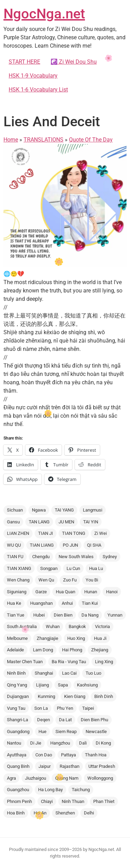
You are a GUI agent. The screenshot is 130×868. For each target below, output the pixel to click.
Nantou (14, 743)
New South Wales (76, 557)
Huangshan (41, 603)
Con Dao (44, 755)
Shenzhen (65, 813)
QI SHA (94, 545)
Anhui (67, 603)
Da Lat (65, 720)
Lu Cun (73, 568)
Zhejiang (100, 650)
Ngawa (39, 510)
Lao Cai (69, 673)
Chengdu (41, 557)
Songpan (49, 568)
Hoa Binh (16, 813)
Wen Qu (46, 580)
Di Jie (36, 743)
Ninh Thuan (73, 801)
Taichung (81, 790)
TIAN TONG (74, 533)
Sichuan (15, 510)
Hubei (39, 615)
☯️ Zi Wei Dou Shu (74, 62)
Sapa (63, 685)
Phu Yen (65, 708)
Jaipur (45, 766)
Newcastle (96, 732)
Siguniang (17, 592)
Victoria (102, 626)
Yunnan (115, 615)
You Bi (92, 580)
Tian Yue (16, 615)
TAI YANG (64, 510)
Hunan (91, 592)
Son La (41, 708)
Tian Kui (90, 603)
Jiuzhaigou (36, 778)
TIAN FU (15, 557)
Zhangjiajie (47, 638)
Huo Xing (76, 638)
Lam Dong (43, 650)
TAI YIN (91, 522)
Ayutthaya (17, 755)
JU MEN (66, 522)
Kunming (46, 696)
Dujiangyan (18, 696)
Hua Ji (100, 638)
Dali (83, 743)
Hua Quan (66, 592)
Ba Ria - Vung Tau (69, 662)
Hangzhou (60, 743)
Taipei (88, 708)
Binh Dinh (104, 696)
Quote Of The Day (91, 140)
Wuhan (53, 626)
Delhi (89, 813)
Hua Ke (14, 603)
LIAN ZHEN (18, 533)
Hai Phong (72, 650)
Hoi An (40, 813)
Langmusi (93, 510)
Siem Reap (66, 732)
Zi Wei (101, 533)
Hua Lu (96, 568)
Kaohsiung (87, 685)
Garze (41, 592)
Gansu (13, 522)
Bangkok (77, 626)
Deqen (44, 720)
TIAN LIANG (42, 545)
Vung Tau (16, 708)
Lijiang (42, 685)
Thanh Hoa (96, 755)
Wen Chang (18, 580)
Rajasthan (70, 766)
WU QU (14, 545)
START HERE (24, 62)
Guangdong (18, 732)
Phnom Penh (19, 801)
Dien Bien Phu (94, 720)
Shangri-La (18, 720)
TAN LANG (39, 522)
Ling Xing (104, 662)
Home (11, 140)
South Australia (22, 626)
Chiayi (47, 801)
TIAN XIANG (19, 568)
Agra (11, 778)
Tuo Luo (93, 673)
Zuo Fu (70, 580)
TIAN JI (46, 533)
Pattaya (68, 755)
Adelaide (15, 650)
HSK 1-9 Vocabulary (33, 76)
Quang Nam (67, 778)
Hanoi (112, 592)
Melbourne (17, 638)
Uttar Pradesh (102, 766)
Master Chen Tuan (25, 662)
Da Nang (90, 615)
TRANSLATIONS (44, 140)
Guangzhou (18, 790)
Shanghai (44, 673)
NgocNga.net (44, 14)
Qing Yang (17, 685)
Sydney (110, 557)
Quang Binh (18, 766)
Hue (42, 732)
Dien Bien (63, 615)
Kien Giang (75, 696)
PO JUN (70, 545)
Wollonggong (100, 778)
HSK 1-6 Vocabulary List (38, 90)
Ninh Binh (16, 673)
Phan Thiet (104, 801)
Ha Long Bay (50, 790)
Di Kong (103, 743)
